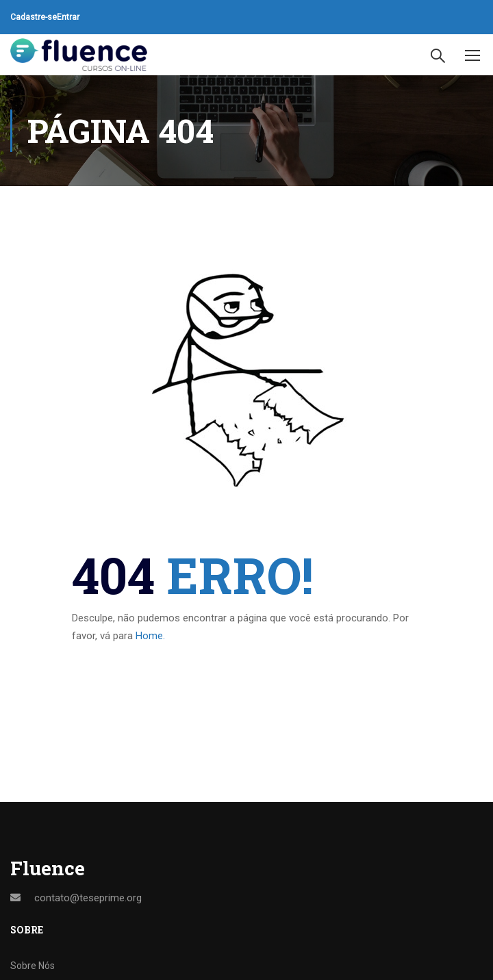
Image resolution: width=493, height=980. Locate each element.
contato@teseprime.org (88, 898)
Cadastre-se (34, 17)
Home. (150, 636)
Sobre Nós (33, 966)
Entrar (68, 17)
